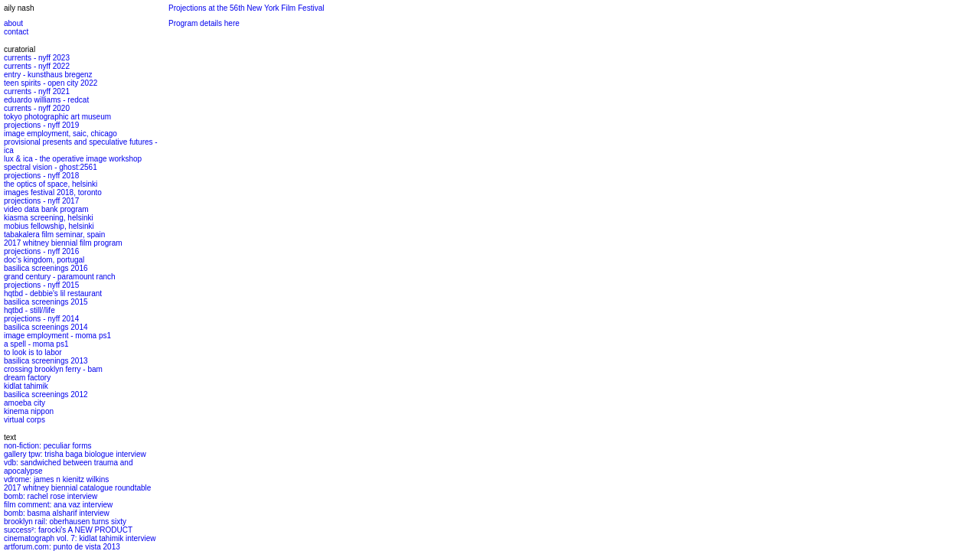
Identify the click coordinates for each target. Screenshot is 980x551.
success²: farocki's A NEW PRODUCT (68, 530)
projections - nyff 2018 (41, 176)
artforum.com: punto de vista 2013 (62, 547)
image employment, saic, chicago (60, 134)
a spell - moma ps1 (36, 344)
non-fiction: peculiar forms (48, 446)
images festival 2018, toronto (53, 192)
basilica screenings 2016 (46, 268)
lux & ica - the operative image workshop (73, 159)
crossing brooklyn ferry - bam (53, 369)
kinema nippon (29, 411)
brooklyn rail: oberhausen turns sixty (65, 522)
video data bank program (46, 209)
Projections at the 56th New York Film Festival (246, 8)
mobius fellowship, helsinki (49, 226)
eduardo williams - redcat (46, 100)
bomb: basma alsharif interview (57, 513)
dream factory (27, 378)
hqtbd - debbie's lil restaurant (53, 293)
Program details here (204, 23)
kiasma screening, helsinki (49, 218)
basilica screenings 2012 (46, 395)
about (13, 23)
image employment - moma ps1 (57, 336)
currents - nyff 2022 (37, 66)
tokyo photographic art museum (57, 117)
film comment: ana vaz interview (58, 505)
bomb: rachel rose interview (51, 496)
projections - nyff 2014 (41, 319)
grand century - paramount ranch (60, 277)
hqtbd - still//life (29, 310)
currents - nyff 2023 (37, 58)
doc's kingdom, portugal (44, 260)
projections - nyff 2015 (41, 285)
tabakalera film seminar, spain (54, 235)
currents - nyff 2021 (37, 91)
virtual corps (24, 420)
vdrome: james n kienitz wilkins (56, 479)
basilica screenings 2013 (46, 361)
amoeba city (24, 403)
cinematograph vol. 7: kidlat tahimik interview (80, 538)
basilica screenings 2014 (46, 327)
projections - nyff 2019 (41, 125)
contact (16, 32)
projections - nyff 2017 (41, 201)
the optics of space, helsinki (51, 184)
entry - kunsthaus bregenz (48, 75)
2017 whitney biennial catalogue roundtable (77, 488)
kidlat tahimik (26, 386)
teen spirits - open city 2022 (51, 83)
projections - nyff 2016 (41, 251)
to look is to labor (33, 352)
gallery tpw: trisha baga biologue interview (75, 454)
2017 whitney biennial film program (63, 243)
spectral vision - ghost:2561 (51, 167)
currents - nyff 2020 (37, 108)
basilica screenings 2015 (46, 302)
